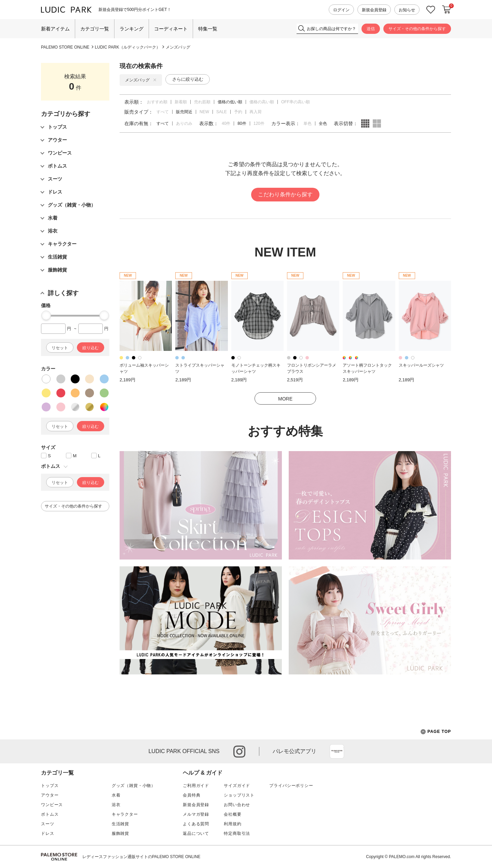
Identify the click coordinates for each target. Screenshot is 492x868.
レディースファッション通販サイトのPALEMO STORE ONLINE (141, 857)
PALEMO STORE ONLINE (65, 47)
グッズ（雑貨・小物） (134, 786)
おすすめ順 (157, 102)
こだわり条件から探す (285, 194)
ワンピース (52, 805)
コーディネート (171, 29)
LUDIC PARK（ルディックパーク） (128, 47)
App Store (337, 751)
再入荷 (256, 112)
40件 (226, 123)
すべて (163, 112)
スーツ (48, 824)
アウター (50, 795)
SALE (222, 112)
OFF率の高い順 (296, 102)
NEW (204, 112)
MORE (285, 399)
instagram (239, 752)
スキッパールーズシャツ (421, 365)
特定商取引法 (237, 833)
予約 (238, 112)
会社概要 (233, 814)
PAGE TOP (436, 732)
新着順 (181, 102)
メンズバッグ (178, 47)
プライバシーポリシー (291, 786)
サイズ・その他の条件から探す (417, 29)
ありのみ (184, 123)
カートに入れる (447, 10)
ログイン (341, 10)
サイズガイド (237, 786)
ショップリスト (239, 795)
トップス (50, 786)
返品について (196, 833)
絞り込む (91, 348)
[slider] (46, 315)
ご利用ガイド (196, 786)
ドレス (48, 833)
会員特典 (192, 795)
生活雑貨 (120, 824)
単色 (307, 123)
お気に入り (431, 10)
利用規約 (233, 824)
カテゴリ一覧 (95, 29)
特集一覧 (208, 29)
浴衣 (116, 805)
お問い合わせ (237, 805)
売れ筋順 (202, 102)
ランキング (132, 29)
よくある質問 (196, 824)
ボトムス (50, 814)
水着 (116, 795)
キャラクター (125, 814)
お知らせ (407, 10)
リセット (60, 348)
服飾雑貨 (120, 833)
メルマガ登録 (196, 814)
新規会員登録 (374, 10)
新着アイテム (55, 29)
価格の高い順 (262, 102)
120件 (259, 123)
